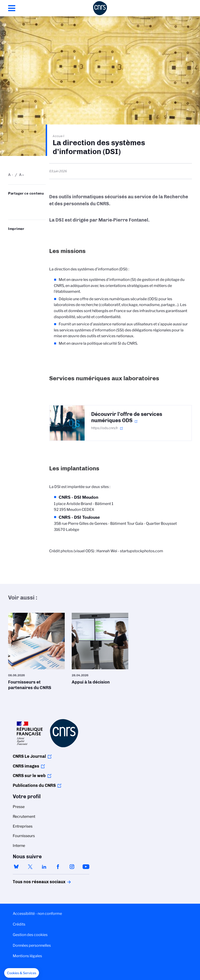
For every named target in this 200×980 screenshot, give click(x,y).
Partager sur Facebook (11, 210)
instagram (72, 867)
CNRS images (26, 766)
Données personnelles (32, 945)
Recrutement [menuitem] (24, 817)
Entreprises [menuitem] (23, 826)
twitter (30, 867)
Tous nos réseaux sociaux (31, 882)
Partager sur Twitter (20, 203)
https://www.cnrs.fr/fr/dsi (30, 210)
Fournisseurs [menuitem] (24, 836)
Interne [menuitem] (19, 846)
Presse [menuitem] (19, 807)
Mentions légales (27, 956)
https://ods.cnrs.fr (105, 428)
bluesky (16, 867)
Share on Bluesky (11, 203)
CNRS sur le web (29, 776)
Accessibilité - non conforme (37, 914)
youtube (86, 867)
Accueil (59, 136)
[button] (22, 973)
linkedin (44, 867)
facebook (58, 867)
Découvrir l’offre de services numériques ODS (127, 417)
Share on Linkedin (30, 203)
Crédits (19, 924)
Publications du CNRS (34, 785)
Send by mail (20, 210)
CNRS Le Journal (29, 756)
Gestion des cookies (30, 935)
